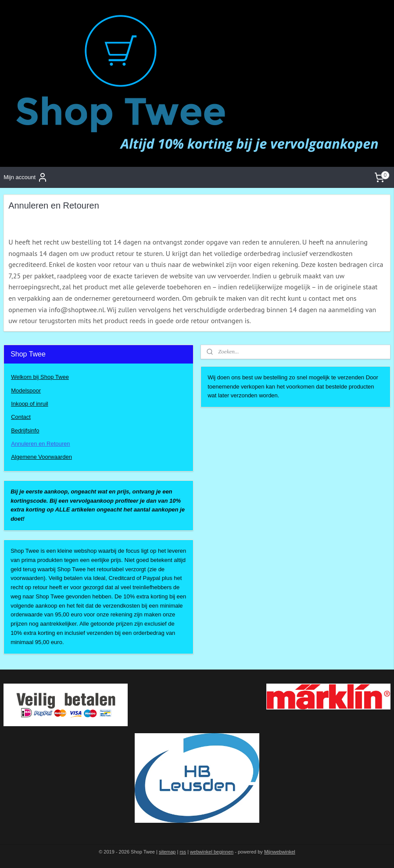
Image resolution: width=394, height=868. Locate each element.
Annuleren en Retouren (40, 444)
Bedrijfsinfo (25, 430)
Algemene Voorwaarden (41, 457)
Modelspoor (26, 391)
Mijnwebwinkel (280, 852)
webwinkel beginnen (212, 852)
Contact (21, 417)
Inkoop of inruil (30, 404)
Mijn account (26, 177)
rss (183, 852)
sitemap (167, 852)
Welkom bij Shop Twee (40, 377)
